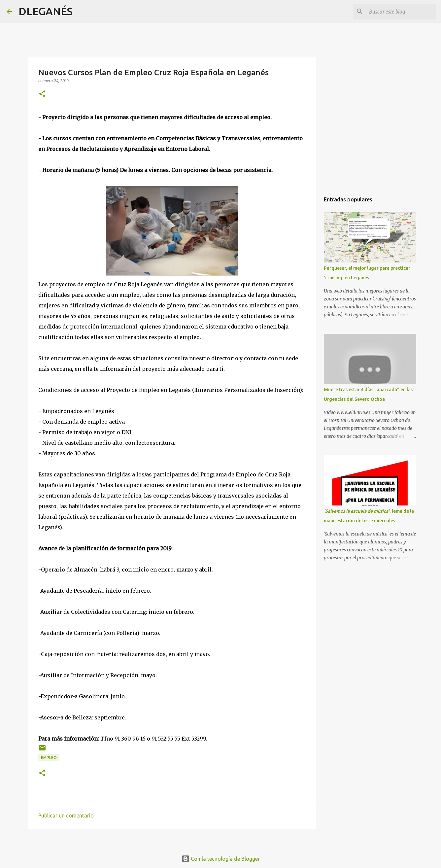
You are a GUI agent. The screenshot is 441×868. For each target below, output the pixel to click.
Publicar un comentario (66, 816)
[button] (42, 94)
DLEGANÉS (46, 11)
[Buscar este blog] (401, 12)
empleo (49, 758)
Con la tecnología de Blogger (221, 859)
